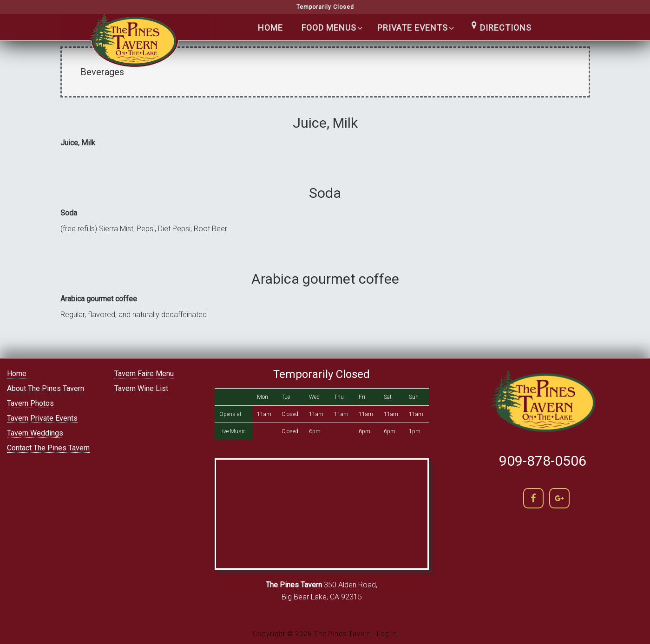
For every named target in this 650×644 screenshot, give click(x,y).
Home (17, 374)
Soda (325, 193)
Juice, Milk (325, 123)
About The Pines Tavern (46, 388)
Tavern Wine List (141, 388)
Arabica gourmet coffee (325, 279)
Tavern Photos (30, 403)
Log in (387, 634)
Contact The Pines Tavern (48, 448)
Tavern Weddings (35, 433)
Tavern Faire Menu (144, 374)
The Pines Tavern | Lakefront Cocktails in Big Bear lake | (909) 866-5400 (135, 47)
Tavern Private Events (42, 418)
